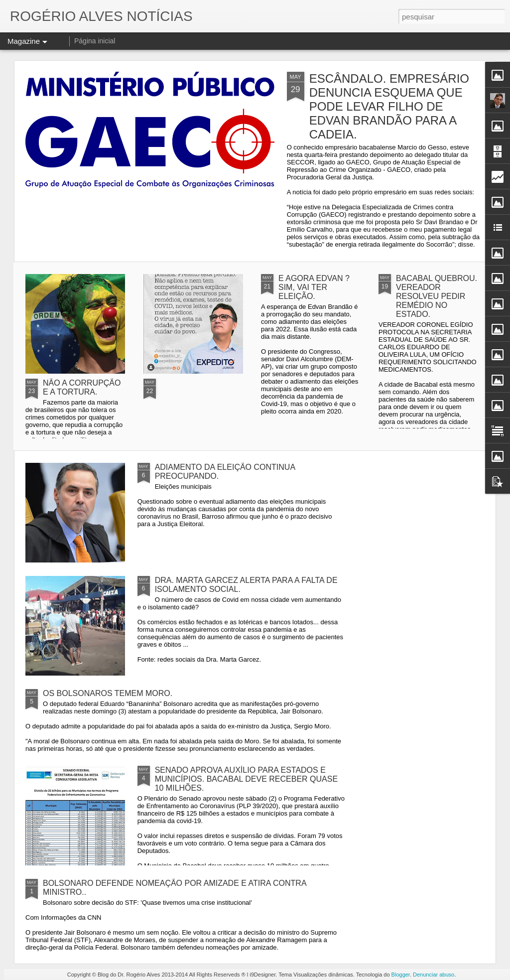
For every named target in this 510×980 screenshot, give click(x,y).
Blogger (401, 975)
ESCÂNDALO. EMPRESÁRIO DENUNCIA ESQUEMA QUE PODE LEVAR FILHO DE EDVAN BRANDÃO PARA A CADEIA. (389, 106)
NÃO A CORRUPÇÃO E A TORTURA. (82, 387)
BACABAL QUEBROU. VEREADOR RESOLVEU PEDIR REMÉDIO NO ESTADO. (437, 296)
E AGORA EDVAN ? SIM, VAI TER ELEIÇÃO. (314, 287)
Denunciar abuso (434, 975)
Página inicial (95, 41)
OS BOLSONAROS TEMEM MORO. (108, 693)
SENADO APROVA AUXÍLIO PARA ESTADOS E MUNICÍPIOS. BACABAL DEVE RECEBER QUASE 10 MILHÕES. (247, 779)
